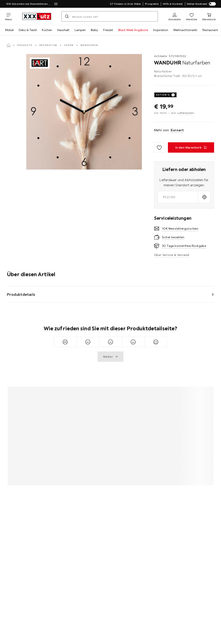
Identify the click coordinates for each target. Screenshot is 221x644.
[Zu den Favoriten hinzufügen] (159, 147)
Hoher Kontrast (201, 4)
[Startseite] (9, 45)
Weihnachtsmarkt (185, 30)
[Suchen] (67, 16)
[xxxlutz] (37, 16)
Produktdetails (21, 294)
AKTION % (163, 95)
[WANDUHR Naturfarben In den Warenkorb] (191, 147)
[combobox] (178, 197)
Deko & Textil (28, 30)
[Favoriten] (192, 16)
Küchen (47, 30)
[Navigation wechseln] (9, 16)
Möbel (9, 30)
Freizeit (108, 30)
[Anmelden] (175, 16)
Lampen (80, 30)
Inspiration (161, 30)
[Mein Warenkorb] (209, 16)
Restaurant (210, 30)
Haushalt (63, 30)
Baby (94, 30)
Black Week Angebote (133, 30)
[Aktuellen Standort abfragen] (204, 197)
